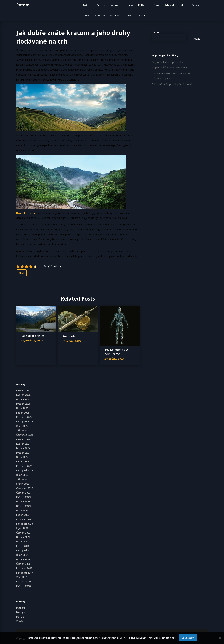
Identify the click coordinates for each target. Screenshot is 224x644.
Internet (115, 5)
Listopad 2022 (25, 524)
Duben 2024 (23, 448)
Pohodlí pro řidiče (32, 336)
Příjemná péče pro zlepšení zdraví (172, 84)
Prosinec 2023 (24, 466)
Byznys (101, 5)
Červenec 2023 (25, 488)
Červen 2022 (23, 533)
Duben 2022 (23, 537)
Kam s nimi (70, 336)
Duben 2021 (23, 559)
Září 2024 (22, 430)
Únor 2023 (22, 510)
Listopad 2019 (25, 573)
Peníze (196, 5)
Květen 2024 (23, 444)
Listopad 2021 (25, 550)
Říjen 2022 (22, 528)
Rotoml (23, 5)
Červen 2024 (23, 439)
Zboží (128, 15)
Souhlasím (188, 638)
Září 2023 (22, 479)
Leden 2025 (23, 413)
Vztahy (115, 15)
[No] (220, 638)
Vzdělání (100, 15)
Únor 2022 (22, 542)
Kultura (143, 5)
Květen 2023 (23, 497)
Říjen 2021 (22, 555)
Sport (86, 15)
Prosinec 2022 (24, 519)
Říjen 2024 (22, 426)
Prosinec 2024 (24, 417)
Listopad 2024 (25, 421)
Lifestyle (170, 5)
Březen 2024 (23, 453)
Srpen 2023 (23, 484)
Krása (129, 5)
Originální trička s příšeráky (167, 62)
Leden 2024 (23, 462)
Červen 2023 (23, 493)
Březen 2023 (23, 506)
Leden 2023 (23, 515)
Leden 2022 (23, 546)
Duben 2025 (23, 399)
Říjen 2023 (22, 475)
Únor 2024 (22, 457)
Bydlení (87, 5)
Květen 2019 (23, 582)
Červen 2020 (23, 564)
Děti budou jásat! (162, 78)
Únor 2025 (22, 408)
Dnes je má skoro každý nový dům (172, 73)
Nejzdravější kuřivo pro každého (170, 67)
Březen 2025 (23, 404)
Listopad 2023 (25, 470)
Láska (156, 5)
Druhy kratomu (26, 213)
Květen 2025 (23, 395)
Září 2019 (22, 577)
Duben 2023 (23, 502)
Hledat (156, 32)
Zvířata (141, 15)
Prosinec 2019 (24, 568)
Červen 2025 (23, 390)
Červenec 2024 (25, 435)
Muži (184, 5)
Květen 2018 (23, 586)
